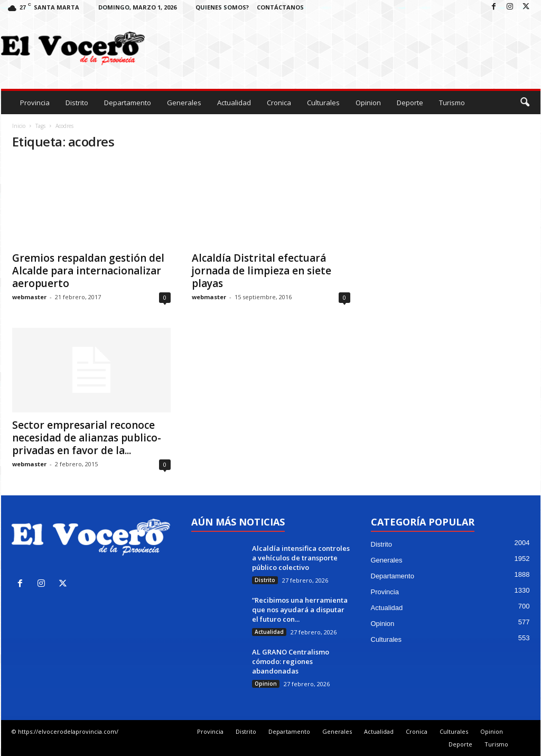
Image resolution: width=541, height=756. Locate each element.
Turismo (452, 103)
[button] (525, 103)
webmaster (29, 297)
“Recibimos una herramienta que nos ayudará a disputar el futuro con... (300, 610)
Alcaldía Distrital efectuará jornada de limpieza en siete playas (262, 271)
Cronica (279, 103)
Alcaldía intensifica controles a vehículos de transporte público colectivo (301, 558)
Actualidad (234, 103)
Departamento (128, 103)
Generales (184, 103)
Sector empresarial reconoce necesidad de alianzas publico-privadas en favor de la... (87, 438)
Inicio (19, 126)
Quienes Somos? (222, 7)
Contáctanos (280, 7)
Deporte (410, 103)
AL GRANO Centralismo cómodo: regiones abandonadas (291, 661)
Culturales (323, 103)
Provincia (35, 103)
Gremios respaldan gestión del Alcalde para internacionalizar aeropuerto (88, 271)
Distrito (77, 103)
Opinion (368, 103)
